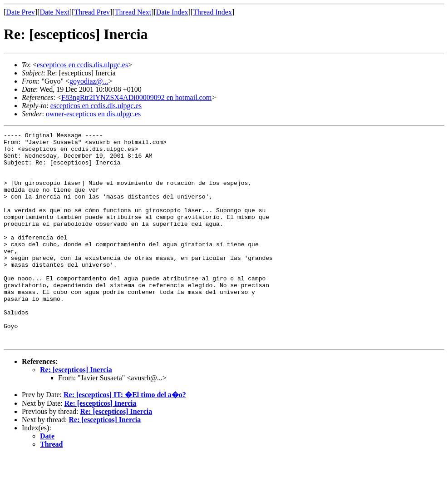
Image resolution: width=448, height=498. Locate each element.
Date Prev (20, 12)
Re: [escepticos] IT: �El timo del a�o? (125, 437)
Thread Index (212, 12)
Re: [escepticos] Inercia (76, 412)
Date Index (172, 12)
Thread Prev (92, 12)
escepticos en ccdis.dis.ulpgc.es (82, 65)
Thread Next (133, 12)
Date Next (55, 12)
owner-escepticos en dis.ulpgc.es (93, 114)
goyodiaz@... (89, 81)
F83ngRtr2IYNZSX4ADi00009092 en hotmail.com (136, 97)
